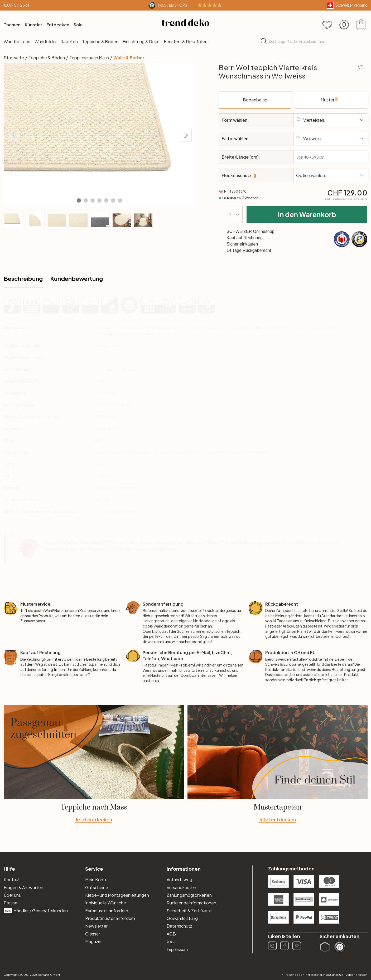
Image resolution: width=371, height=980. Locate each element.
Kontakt (12, 879)
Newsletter (96, 926)
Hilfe (9, 869)
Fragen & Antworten (23, 887)
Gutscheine (97, 887)
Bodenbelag (267, 97)
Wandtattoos (17, 41)
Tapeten (69, 41)
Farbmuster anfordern (107, 911)
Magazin (93, 941)
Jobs (171, 941)
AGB (171, 934)
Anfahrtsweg (179, 879)
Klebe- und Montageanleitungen (117, 895)
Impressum (177, 949)
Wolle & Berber (129, 58)
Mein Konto (96, 879)
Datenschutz (179, 926)
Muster (330, 103)
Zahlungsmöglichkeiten (189, 895)
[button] (79, 200)
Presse (11, 903)
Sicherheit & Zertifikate (189, 911)
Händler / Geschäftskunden (36, 911)
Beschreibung (23, 278)
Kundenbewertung (76, 278)
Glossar (93, 934)
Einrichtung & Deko (141, 41)
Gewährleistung (182, 918)
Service (94, 869)
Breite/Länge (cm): (241, 157)
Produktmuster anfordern (110, 918)
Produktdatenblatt (121, 511)
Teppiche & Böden (100, 41)
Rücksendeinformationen (191, 903)
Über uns (12, 895)
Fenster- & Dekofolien (186, 41)
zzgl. (346, 199)
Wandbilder (46, 41)
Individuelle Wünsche (106, 903)
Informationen (184, 869)
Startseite (14, 58)
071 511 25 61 (18, 5)
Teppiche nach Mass (89, 58)
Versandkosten (181, 887)
